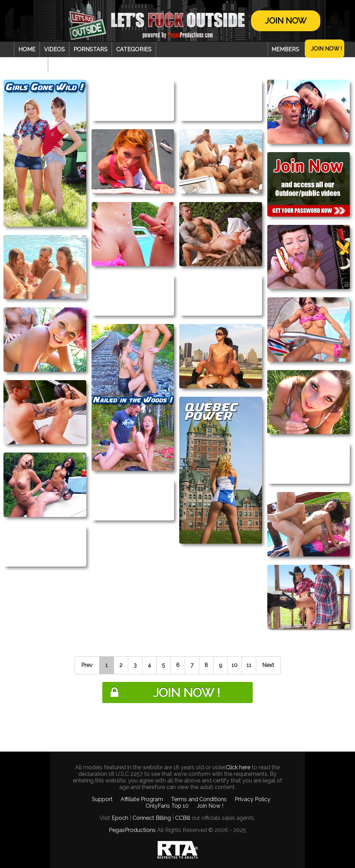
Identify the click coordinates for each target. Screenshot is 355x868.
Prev (87, 665)
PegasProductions (132, 830)
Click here (238, 767)
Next (268, 665)
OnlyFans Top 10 (167, 806)
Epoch (120, 818)
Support (102, 799)
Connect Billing (152, 818)
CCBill (183, 818)
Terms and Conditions (199, 799)
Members (285, 49)
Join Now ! (326, 49)
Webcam (31, 65)
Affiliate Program (142, 799)
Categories (134, 49)
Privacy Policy (253, 799)
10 (235, 665)
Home (27, 49)
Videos (54, 49)
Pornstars (90, 49)
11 (249, 665)
